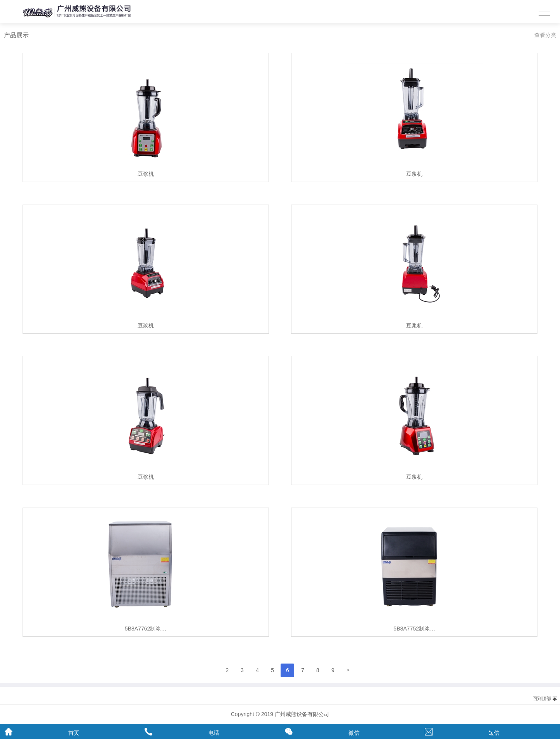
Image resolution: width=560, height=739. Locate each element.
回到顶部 (542, 699)
